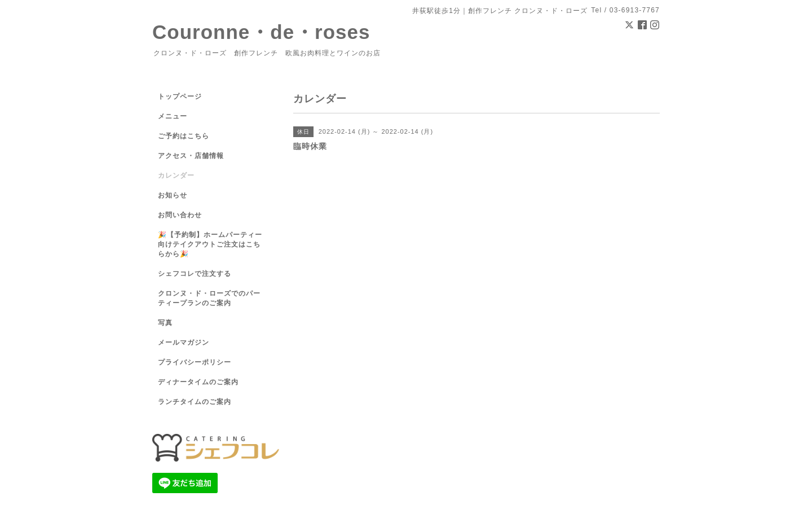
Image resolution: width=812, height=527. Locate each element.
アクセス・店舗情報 (191, 156)
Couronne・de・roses (261, 32)
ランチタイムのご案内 (195, 402)
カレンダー (176, 175)
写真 (165, 323)
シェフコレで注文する (195, 274)
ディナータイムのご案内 (198, 382)
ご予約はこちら (184, 136)
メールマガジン (184, 342)
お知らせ (173, 195)
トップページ (180, 96)
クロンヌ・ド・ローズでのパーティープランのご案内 (209, 298)
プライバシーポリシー (195, 362)
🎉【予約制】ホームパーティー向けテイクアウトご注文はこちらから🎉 (210, 244)
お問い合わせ (180, 215)
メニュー (173, 116)
